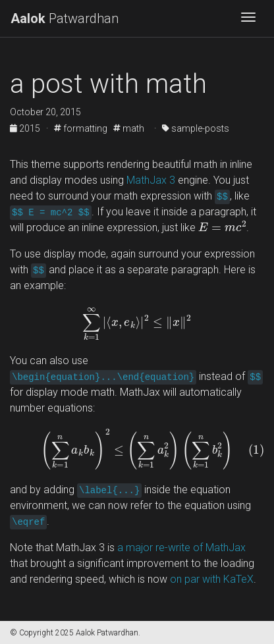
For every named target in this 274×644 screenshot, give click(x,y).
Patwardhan (65, 18)
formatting (81, 128)
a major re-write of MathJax (181, 548)
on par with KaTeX (212, 579)
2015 (26, 128)
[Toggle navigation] (248, 18)
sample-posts (196, 128)
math (129, 128)
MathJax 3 (151, 180)
